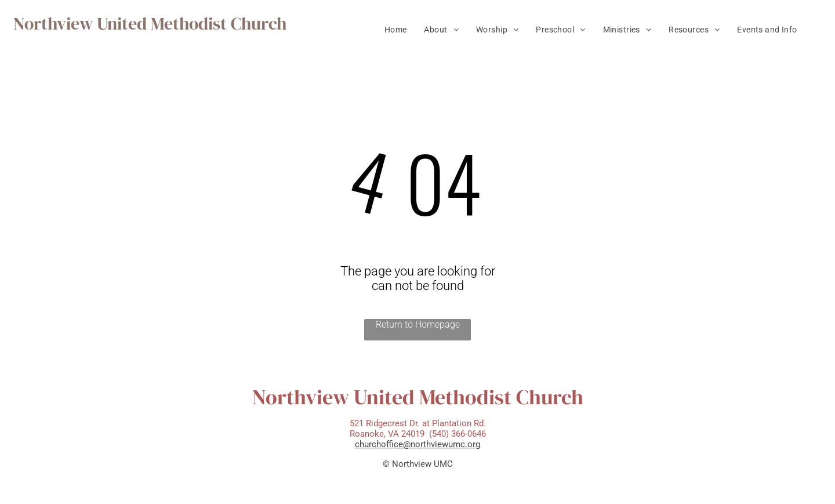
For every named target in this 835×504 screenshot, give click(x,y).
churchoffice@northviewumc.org (418, 444)
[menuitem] (396, 30)
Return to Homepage (418, 324)
